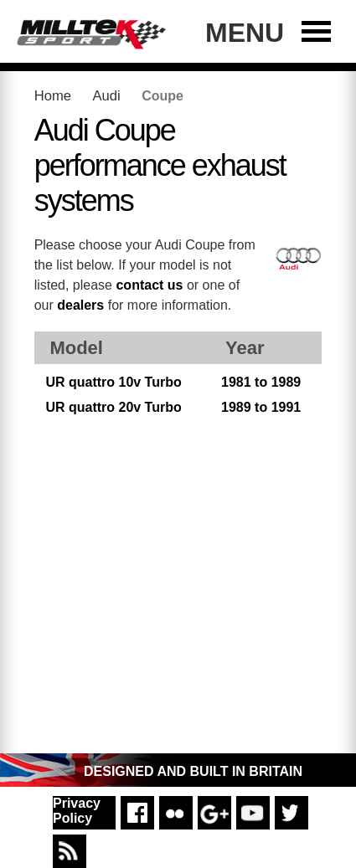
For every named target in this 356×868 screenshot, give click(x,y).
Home (53, 96)
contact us (149, 285)
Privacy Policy (77, 811)
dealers (80, 305)
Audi (106, 96)
